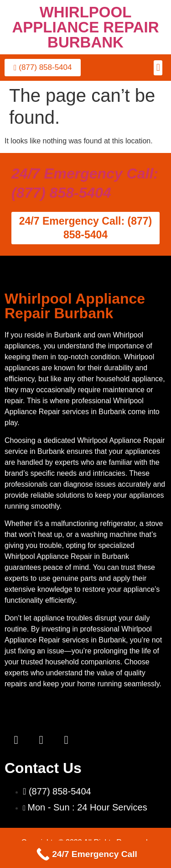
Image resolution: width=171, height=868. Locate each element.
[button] (158, 68)
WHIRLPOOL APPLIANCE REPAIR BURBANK (85, 27)
